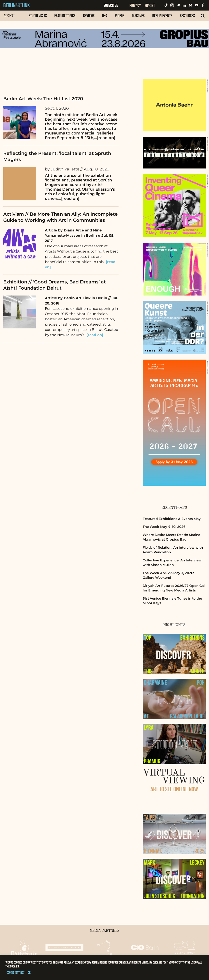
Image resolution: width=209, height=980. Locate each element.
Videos (120, 16)
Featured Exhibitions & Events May (172, 519)
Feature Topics (65, 16)
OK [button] (29, 972)
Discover (138, 16)
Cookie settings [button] (16, 972)
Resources (187, 16)
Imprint (149, 5)
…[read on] (105, 138)
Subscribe (111, 5)
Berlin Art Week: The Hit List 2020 (43, 99)
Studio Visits (38, 16)
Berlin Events (162, 16)
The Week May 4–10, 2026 (164, 527)
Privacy (135, 5)
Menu (9, 16)
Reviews (89, 16)
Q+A (105, 16)
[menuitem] (38, 18)
